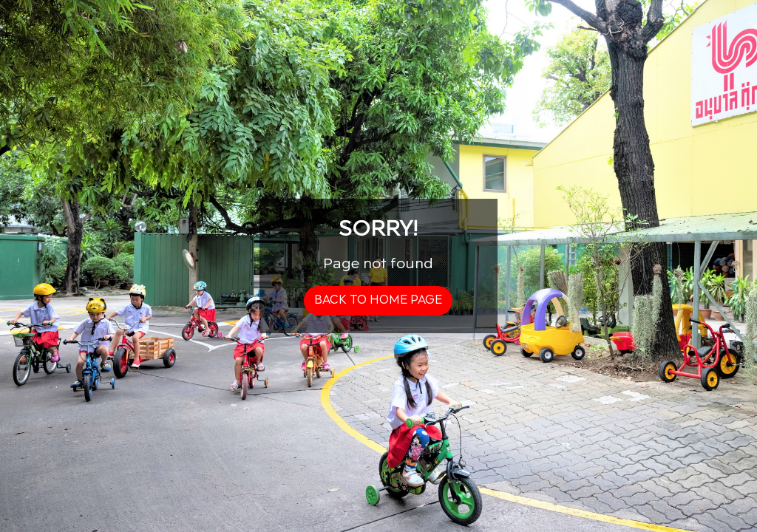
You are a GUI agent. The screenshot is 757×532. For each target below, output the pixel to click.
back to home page (378, 300)
